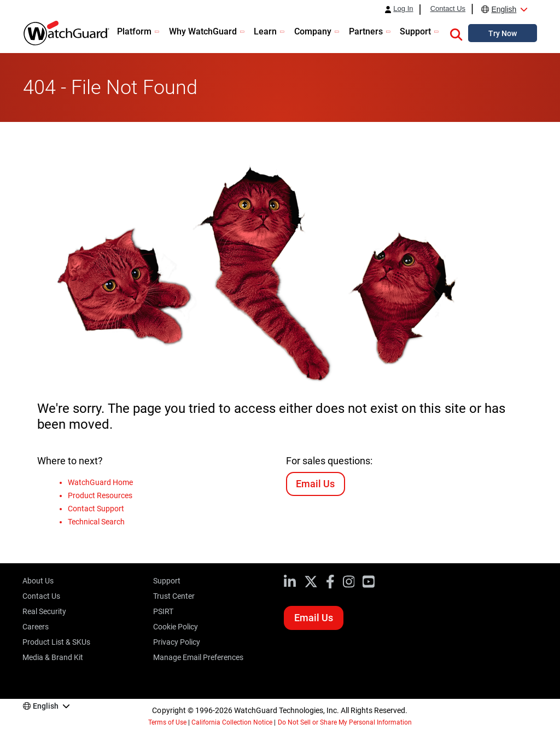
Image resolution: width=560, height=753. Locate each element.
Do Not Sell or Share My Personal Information (345, 722)
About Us (38, 581)
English (504, 9)
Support (167, 581)
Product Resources (100, 495)
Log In (403, 9)
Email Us (315, 484)
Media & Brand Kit (53, 657)
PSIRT (163, 611)
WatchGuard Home (100, 482)
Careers (36, 627)
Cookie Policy (176, 627)
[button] (456, 33)
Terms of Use (167, 722)
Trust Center (174, 596)
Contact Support (96, 509)
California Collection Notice (232, 722)
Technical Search (96, 522)
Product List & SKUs (56, 642)
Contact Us (448, 9)
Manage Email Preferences (198, 657)
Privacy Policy (177, 642)
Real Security (44, 611)
